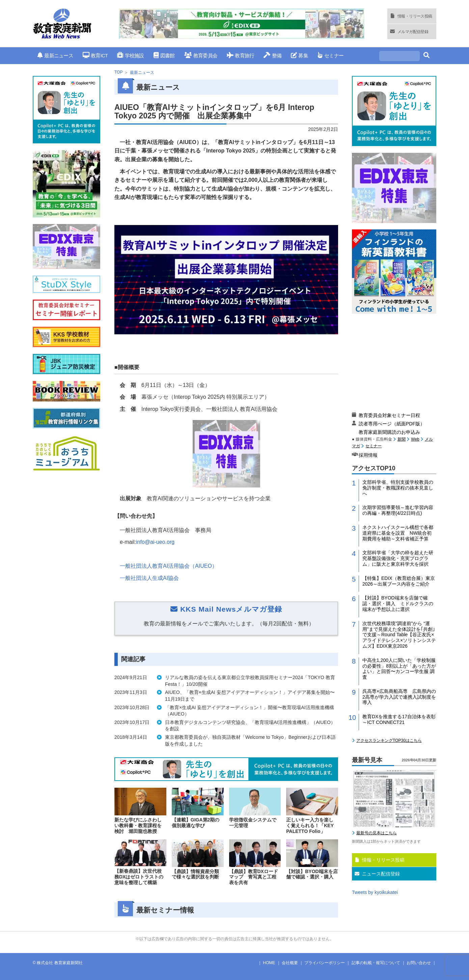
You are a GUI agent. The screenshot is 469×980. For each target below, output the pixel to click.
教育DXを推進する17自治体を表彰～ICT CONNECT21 (399, 719)
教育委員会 (201, 55)
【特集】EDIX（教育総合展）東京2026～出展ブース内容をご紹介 (399, 581)
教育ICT (95, 55)
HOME (269, 963)
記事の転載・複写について (376, 963)
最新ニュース (55, 55)
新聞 (402, 439)
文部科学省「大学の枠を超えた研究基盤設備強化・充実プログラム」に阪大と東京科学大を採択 (398, 558)
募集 (299, 55)
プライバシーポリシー (325, 963)
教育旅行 (240, 55)
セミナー (330, 55)
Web (415, 439)
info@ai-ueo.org (155, 542)
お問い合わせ (419, 963)
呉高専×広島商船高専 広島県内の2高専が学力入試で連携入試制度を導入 (399, 697)
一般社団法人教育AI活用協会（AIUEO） (169, 566)
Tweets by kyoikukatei (375, 892)
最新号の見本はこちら (377, 833)
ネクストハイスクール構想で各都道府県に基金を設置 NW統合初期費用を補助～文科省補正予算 (398, 533)
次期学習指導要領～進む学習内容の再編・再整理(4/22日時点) (398, 510)
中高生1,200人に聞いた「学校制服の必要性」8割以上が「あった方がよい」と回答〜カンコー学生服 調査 (399, 669)
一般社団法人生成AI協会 (149, 578)
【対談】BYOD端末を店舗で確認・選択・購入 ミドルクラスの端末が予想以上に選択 (398, 604)
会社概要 (290, 963)
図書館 (164, 55)
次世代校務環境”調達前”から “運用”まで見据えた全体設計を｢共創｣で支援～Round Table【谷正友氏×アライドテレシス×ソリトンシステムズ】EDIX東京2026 (399, 635)
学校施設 (130, 55)
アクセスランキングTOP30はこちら (389, 740)
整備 (272, 55)
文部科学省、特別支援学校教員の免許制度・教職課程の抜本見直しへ (398, 488)
